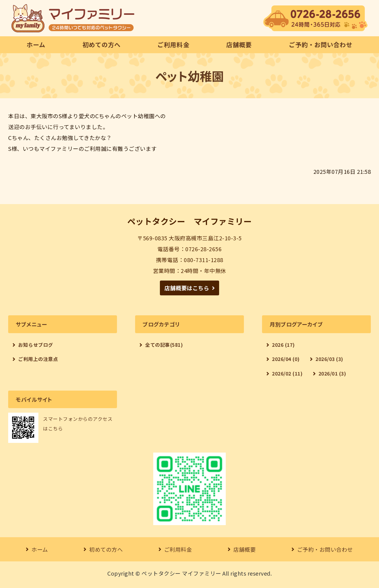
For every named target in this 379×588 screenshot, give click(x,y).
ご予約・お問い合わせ (321, 45)
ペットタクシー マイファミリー (181, 573)
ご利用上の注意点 (38, 359)
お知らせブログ (36, 345)
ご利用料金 (173, 45)
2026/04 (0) (286, 359)
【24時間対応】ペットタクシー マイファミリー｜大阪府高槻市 (73, 18)
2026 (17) (283, 345)
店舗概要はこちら (187, 288)
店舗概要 (239, 45)
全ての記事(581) (164, 345)
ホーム (36, 45)
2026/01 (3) (332, 374)
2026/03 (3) (329, 359)
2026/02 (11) (287, 374)
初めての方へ (102, 45)
